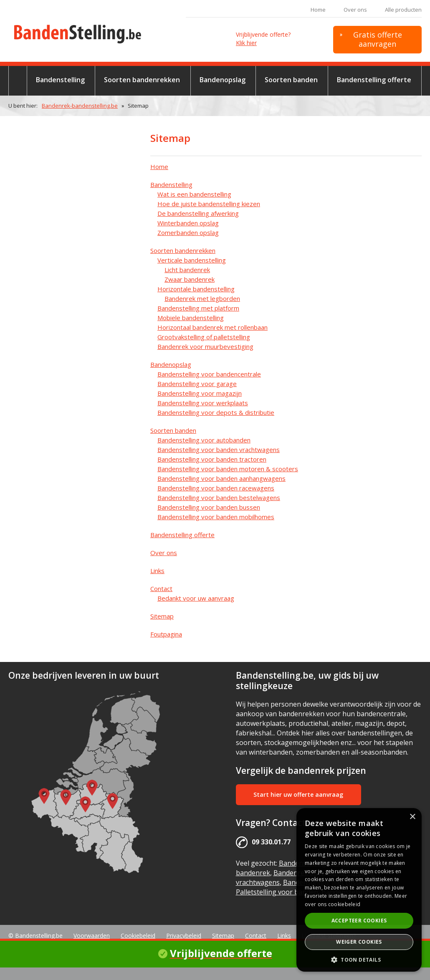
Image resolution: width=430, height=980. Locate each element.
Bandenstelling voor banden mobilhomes (216, 517)
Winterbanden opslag (188, 223)
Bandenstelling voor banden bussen (209, 507)
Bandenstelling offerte (374, 80)
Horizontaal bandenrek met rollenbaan (212, 327)
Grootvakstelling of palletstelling (204, 337)
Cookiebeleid (138, 936)
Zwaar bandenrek (190, 279)
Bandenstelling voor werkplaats (203, 403)
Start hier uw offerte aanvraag (298, 794)
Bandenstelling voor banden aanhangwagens (221, 478)
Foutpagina (166, 634)
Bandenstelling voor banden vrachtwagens (219, 450)
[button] (359, 959)
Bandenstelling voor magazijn (200, 393)
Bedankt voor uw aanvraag (196, 598)
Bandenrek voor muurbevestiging (205, 346)
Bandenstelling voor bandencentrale (209, 374)
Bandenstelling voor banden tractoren (212, 459)
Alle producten (403, 10)
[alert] (359, 890)
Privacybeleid (184, 936)
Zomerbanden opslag (188, 232)
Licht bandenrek (187, 270)
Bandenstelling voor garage (197, 384)
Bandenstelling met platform (198, 308)
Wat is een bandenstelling (194, 194)
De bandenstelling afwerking (198, 213)
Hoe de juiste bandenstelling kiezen (209, 204)
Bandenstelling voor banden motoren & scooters (228, 469)
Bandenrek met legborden (202, 298)
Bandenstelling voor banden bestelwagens (219, 498)
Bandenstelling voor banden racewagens (216, 488)
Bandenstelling (60, 80)
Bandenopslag (223, 80)
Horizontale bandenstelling (196, 289)
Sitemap (162, 616)
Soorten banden (291, 80)
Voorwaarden (92, 936)
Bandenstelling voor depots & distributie (216, 412)
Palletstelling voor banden (277, 892)
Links (157, 571)
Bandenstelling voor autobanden (204, 440)
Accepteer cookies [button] (359, 921)
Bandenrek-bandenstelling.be (80, 106)
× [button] (412, 817)
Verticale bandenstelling (192, 260)
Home (318, 10)
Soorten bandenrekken (142, 80)
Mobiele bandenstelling (191, 318)
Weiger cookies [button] (359, 942)
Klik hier (246, 43)
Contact (161, 589)
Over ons (355, 10)
